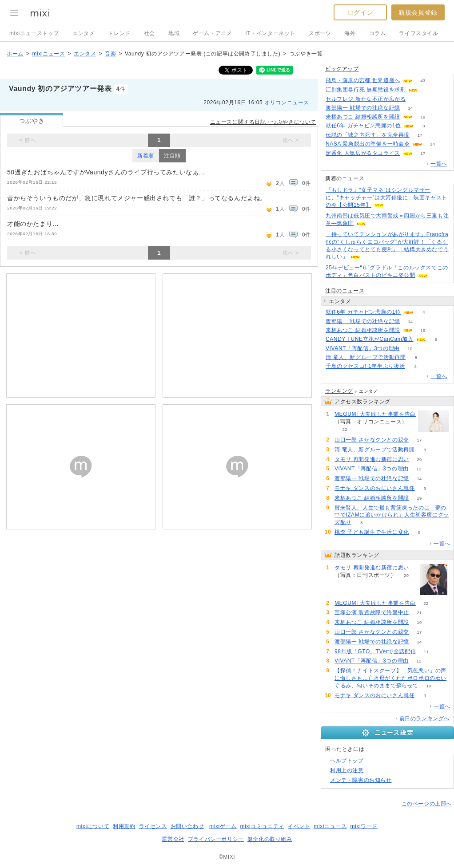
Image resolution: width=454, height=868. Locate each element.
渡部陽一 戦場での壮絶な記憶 (363, 108)
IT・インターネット (270, 33)
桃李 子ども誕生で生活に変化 (372, 532)
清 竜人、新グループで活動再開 (366, 357)
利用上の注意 (347, 770)
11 (426, 652)
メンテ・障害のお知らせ (361, 780)
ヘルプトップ (347, 761)
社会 (149, 33)
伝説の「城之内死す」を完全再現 (368, 135)
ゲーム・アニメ (212, 33)
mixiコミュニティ (262, 826)
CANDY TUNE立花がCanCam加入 (370, 339)
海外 (350, 33)
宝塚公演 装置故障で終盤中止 (372, 612)
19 (423, 117)
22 (344, 429)
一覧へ (439, 164)
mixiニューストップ (34, 33)
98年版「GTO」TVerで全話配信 (375, 651)
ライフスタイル (418, 33)
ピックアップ (342, 69)
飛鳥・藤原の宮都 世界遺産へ (363, 80)
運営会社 (173, 839)
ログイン (360, 12)
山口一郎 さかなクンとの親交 (372, 440)
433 (416, 99)
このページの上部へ (427, 804)
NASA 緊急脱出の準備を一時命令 (368, 144)
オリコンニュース (287, 103)
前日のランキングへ (424, 718)
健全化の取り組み (270, 839)
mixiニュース (48, 54)
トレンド (119, 33)
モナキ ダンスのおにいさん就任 (374, 488)
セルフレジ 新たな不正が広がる (366, 99)
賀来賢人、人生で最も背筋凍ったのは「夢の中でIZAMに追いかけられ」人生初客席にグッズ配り (392, 515)
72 (428, 90)
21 (419, 613)
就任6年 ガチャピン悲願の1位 (363, 126)
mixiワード (364, 826)
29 (419, 460)
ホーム (15, 54)
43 (423, 81)
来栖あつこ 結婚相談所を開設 (363, 117)
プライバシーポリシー (216, 839)
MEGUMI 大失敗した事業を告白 (375, 414)
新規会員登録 (418, 12)
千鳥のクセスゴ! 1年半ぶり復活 (365, 366)
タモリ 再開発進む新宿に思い (372, 459)
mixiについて (93, 826)
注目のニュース (345, 291)
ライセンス (153, 826)
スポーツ (320, 33)
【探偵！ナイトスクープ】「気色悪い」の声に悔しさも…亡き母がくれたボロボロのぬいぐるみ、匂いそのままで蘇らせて (390, 678)
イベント (299, 826)
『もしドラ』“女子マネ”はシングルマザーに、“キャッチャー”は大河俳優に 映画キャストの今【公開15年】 (386, 197)
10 (410, 349)
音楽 (110, 54)
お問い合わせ (187, 826)
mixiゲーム (223, 826)
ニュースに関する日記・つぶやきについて (263, 122)
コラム (378, 33)
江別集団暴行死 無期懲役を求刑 (366, 90)
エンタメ (84, 33)
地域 (174, 33)
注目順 (172, 156)
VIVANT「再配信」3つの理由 (363, 348)
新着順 (146, 156)
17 (420, 135)
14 (410, 108)
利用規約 (124, 826)
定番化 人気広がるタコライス (363, 153)
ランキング (339, 391)
